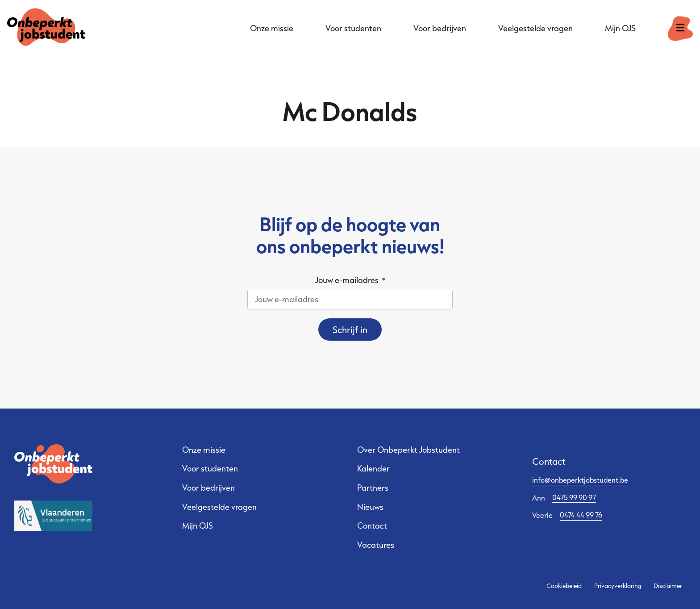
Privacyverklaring (618, 586)
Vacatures (376, 545)
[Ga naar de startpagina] (46, 29)
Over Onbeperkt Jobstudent (408, 450)
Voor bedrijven (440, 28)
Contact (372, 526)
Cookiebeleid (564, 586)
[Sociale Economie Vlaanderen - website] (53, 516)
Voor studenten (353, 28)
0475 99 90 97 (574, 497)
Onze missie (272, 28)
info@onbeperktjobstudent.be (580, 480)
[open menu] (680, 29)
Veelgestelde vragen (535, 28)
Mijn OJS (620, 28)
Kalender (373, 468)
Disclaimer (668, 586)
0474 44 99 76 (581, 515)
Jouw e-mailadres (350, 280)
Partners (373, 488)
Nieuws (370, 507)
